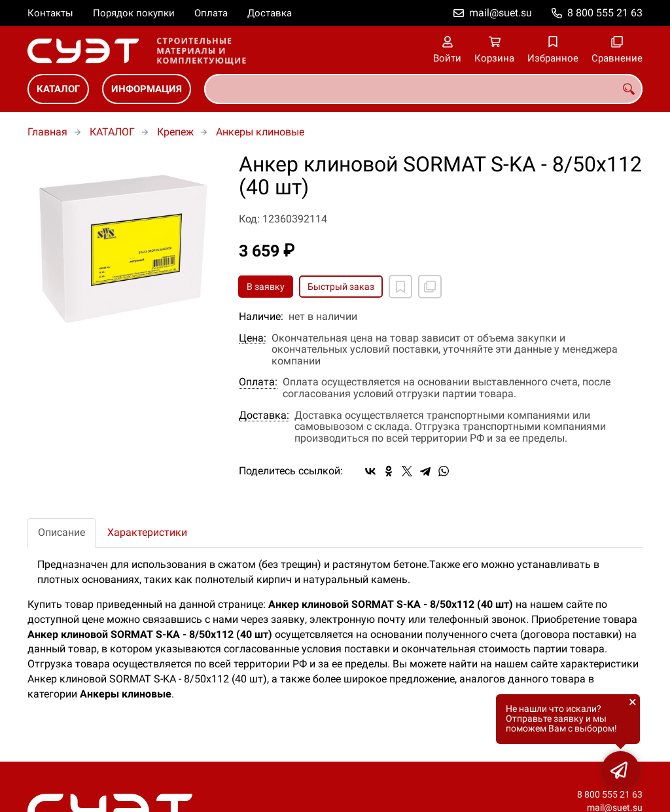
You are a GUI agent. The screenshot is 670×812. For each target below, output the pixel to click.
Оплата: (258, 382)
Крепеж (175, 132)
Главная (47, 132)
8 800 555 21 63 (605, 13)
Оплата (211, 13)
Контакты (50, 13)
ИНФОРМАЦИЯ (147, 89)
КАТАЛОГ (58, 89)
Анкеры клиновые (260, 132)
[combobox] (423, 89)
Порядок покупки (134, 13)
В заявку (266, 287)
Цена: (253, 338)
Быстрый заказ (341, 287)
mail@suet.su (501, 13)
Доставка (270, 13)
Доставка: (264, 415)
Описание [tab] (62, 532)
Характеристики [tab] (147, 532)
